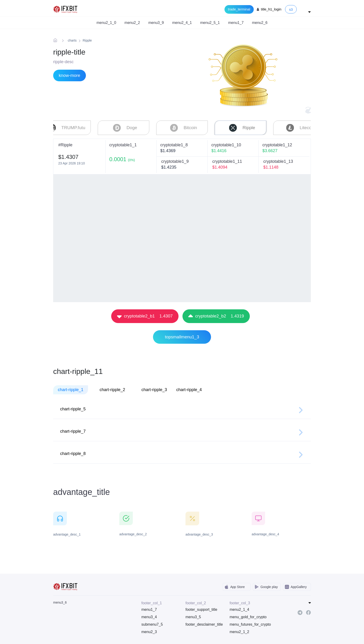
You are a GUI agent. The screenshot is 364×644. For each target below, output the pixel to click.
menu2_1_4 (239, 609)
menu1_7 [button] (236, 23)
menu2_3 (149, 631)
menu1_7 (149, 609)
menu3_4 (149, 616)
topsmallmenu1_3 (182, 336)
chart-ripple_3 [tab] (154, 389)
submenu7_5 (152, 623)
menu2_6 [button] (260, 23)
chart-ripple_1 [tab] (71, 389)
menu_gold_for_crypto (248, 616)
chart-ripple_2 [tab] (112, 389)
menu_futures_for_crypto (248, 623)
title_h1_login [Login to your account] (271, 9)
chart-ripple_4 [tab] (189, 389)
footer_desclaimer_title (204, 623)
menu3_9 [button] (156, 23)
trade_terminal (239, 9)
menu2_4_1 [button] (182, 23)
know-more (70, 75)
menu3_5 (193, 616)
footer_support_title (201, 609)
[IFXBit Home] (66, 9)
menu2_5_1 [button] (210, 23)
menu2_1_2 (239, 631)
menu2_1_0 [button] (106, 23)
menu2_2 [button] (132, 23)
